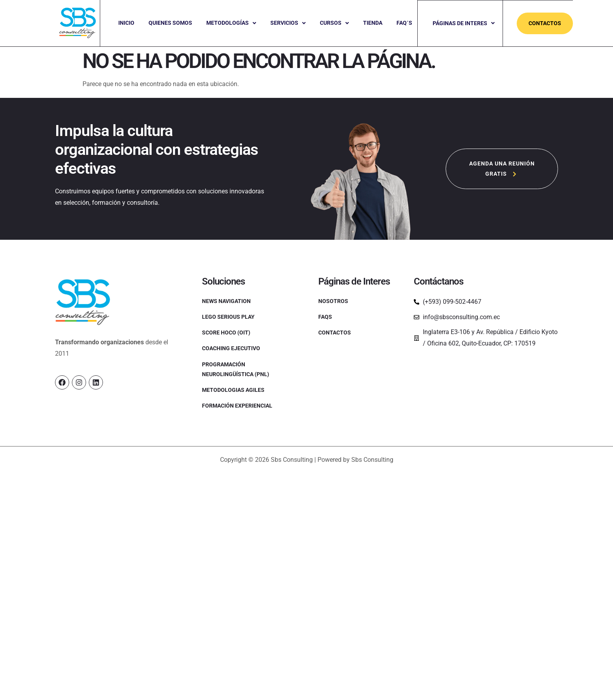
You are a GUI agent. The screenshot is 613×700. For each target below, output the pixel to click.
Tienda (373, 23)
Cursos (334, 23)
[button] (231, 23)
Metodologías (231, 23)
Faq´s (404, 23)
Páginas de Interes (464, 23)
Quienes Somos (170, 23)
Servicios (288, 23)
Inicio (126, 23)
